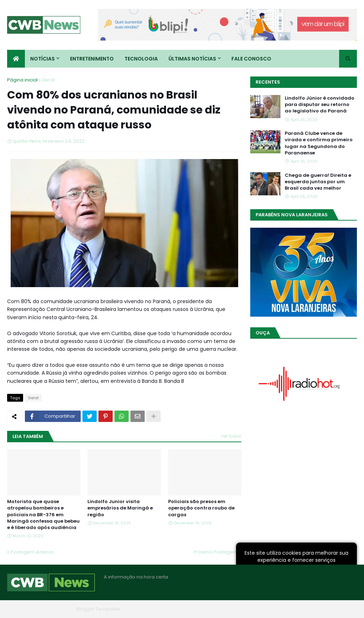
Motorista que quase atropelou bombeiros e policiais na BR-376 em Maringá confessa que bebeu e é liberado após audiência (43, 515)
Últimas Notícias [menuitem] (192, 59)
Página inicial (22, 80)
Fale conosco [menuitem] (251, 59)
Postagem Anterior (33, 552)
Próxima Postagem (216, 552)
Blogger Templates (98, 609)
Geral (48, 80)
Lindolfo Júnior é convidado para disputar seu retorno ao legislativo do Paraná (320, 105)
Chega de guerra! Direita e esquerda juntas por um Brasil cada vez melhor (318, 182)
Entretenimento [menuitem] (92, 59)
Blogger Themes (54, 609)
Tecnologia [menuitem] (141, 59)
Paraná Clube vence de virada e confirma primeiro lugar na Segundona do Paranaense (319, 143)
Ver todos (231, 436)
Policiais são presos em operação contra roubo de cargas (201, 508)
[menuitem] (16, 59)
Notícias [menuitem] (42, 59)
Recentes (268, 82)
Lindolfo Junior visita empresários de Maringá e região (120, 508)
